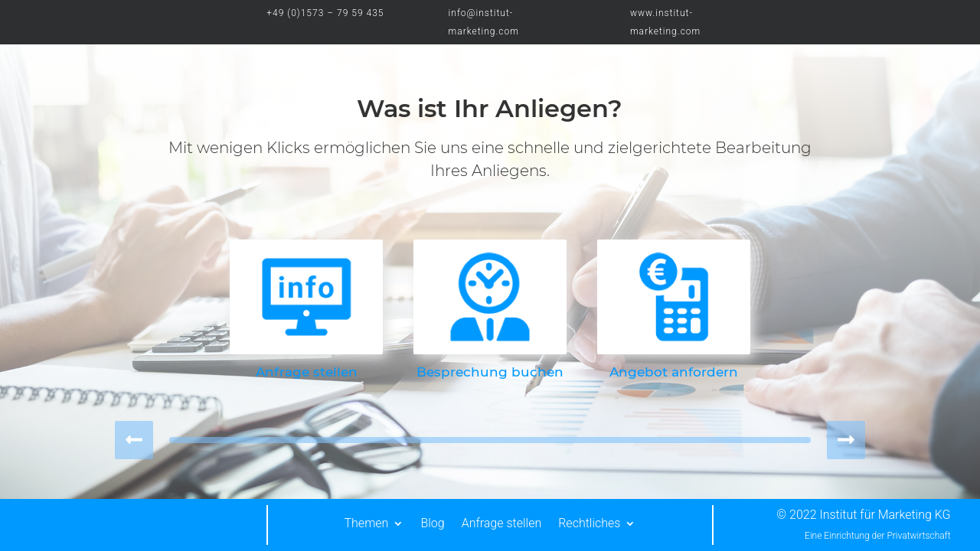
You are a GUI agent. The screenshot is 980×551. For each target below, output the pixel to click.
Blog (432, 523)
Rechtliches (589, 523)
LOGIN (897, 13)
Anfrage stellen (502, 523)
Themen (367, 523)
